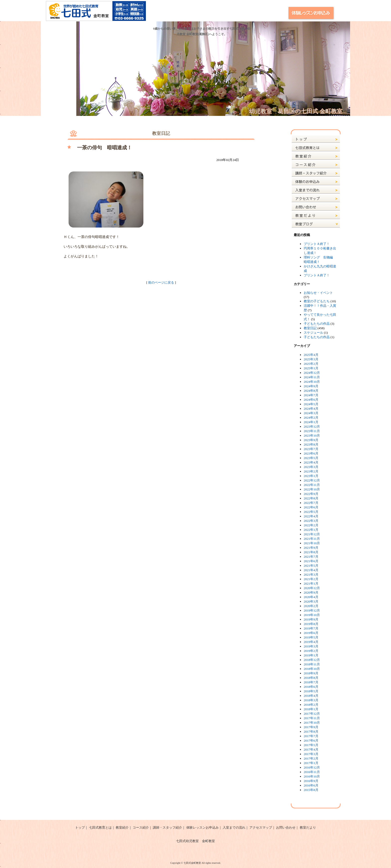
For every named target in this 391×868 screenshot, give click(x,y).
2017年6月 (311, 741)
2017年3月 (311, 754)
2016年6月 (311, 785)
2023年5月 (311, 458)
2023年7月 (311, 449)
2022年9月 (311, 494)
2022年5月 (311, 512)
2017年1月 (311, 763)
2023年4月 (311, 462)
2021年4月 (311, 570)
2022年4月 (311, 516)
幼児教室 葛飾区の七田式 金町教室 (296, 111)
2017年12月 (312, 714)
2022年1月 (311, 530)
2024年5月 (311, 404)
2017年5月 (311, 745)
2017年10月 (312, 723)
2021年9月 (311, 548)
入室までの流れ (234, 828)
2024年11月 (312, 377)
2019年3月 (311, 646)
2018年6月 (311, 687)
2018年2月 (311, 705)
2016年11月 (312, 772)
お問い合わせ (286, 828)
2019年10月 (312, 615)
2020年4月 (311, 597)
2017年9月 (311, 727)
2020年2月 (311, 606)
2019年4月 (311, 642)
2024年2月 (311, 418)
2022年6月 (311, 507)
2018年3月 (311, 700)
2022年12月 (312, 480)
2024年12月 (312, 373)
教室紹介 (122, 828)
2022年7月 (311, 503)
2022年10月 (312, 489)
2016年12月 (312, 767)
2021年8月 (311, 552)
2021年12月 (312, 534)
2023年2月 (311, 471)
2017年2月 (311, 758)
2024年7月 (311, 395)
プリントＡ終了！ (317, 244)
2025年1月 (311, 368)
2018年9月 (311, 673)
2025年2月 (311, 364)
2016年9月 (311, 781)
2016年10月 (312, 776)
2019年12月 (312, 610)
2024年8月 (311, 391)
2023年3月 (311, 467)
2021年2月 (311, 579)
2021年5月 (311, 566)
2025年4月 (311, 355)
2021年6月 (311, 561)
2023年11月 (312, 431)
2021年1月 (311, 584)
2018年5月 (311, 691)
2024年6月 (311, 400)
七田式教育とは (100, 828)
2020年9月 (311, 592)
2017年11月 (312, 718)
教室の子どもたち (317, 301)
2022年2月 (311, 525)
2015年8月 (311, 790)
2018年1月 (311, 709)
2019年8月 (311, 624)
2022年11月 (312, 485)
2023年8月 (311, 444)
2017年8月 (311, 732)
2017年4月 (311, 750)
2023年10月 (312, 435)
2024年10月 (312, 382)
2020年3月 (311, 601)
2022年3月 (311, 521)
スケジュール (313, 333)
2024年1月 (311, 422)
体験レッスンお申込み (202, 828)
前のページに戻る (161, 282)
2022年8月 (311, 498)
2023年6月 (311, 453)
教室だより (308, 828)
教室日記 (310, 328)
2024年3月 (311, 413)
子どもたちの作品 (317, 324)
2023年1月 (311, 476)
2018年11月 (312, 664)
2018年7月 (311, 682)
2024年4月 (311, 409)
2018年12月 (312, 660)
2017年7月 (311, 736)
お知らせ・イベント (318, 293)
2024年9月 (311, 386)
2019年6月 (311, 633)
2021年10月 (312, 543)
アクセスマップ (261, 828)
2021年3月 (311, 575)
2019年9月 (311, 619)
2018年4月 (311, 696)
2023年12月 (312, 427)
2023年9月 (311, 440)
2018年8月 (311, 678)
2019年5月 (311, 637)
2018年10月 (312, 669)
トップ (80, 828)
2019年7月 (311, 628)
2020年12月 (312, 588)
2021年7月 (311, 557)
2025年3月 (311, 359)
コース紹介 (141, 828)
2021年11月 (312, 539)
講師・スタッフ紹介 (167, 828)
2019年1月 (311, 655)
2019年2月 (311, 651)
